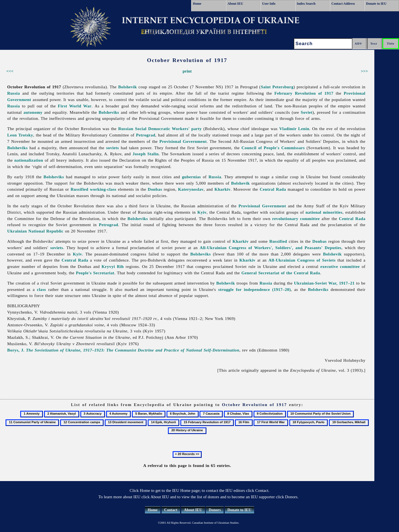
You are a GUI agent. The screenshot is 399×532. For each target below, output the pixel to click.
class (41, 289)
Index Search (306, 4)
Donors (215, 510)
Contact (171, 510)
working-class (103, 189)
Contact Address (343, 4)
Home (197, 4)
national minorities (324, 212)
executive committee (340, 266)
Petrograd (146, 135)
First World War (75, 106)
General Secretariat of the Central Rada (281, 273)
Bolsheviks (109, 112)
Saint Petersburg (277, 87)
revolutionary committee (296, 219)
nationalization (29, 160)
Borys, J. (123, 350)
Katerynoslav (191, 189)
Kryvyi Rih (113, 266)
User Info (269, 4)
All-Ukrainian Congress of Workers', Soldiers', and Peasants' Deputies (271, 248)
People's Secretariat (95, 273)
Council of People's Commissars (273, 148)
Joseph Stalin (145, 154)
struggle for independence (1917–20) (254, 289)
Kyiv (202, 212)
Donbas (155, 189)
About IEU (235, 4)
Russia (14, 93)
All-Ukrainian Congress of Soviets (302, 260)
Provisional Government (183, 141)
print (187, 71)
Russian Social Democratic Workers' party (160, 129)
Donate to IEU (376, 4)
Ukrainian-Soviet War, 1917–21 (324, 283)
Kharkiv (222, 189)
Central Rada (273, 189)
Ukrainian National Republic (35, 231)
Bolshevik (128, 87)
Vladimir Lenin (294, 129)
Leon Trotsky (20, 135)
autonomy (33, 112)
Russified (80, 189)
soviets (112, 148)
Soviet (306, 112)
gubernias (191, 177)
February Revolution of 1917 (304, 93)
